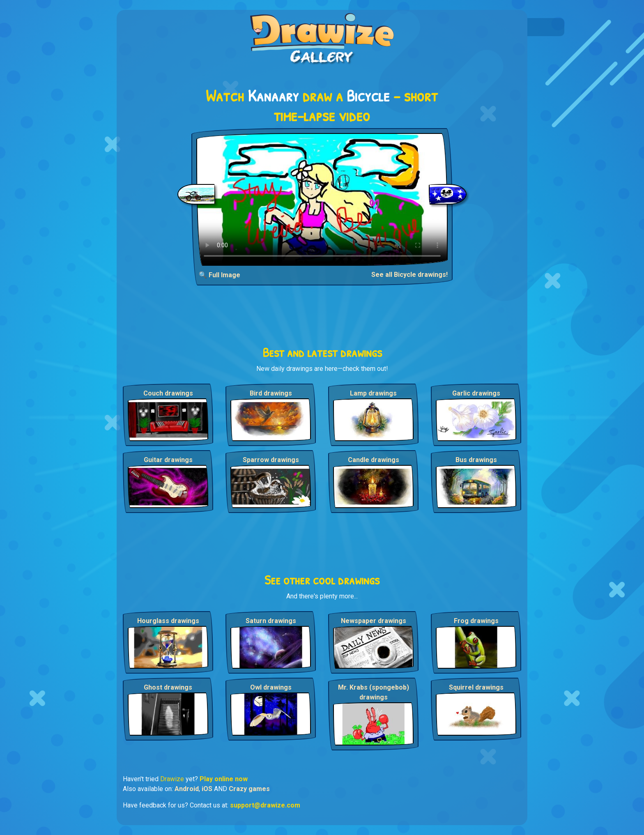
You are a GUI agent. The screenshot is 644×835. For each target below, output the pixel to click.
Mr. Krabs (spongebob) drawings (374, 692)
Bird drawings (271, 393)
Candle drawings (374, 460)
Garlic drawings (476, 393)
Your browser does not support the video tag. (322, 199)
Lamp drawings (373, 393)
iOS (207, 789)
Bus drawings (476, 460)
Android (187, 789)
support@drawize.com (265, 805)
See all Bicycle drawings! (409, 275)
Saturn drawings (271, 621)
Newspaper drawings (374, 621)
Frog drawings (476, 621)
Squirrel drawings (476, 687)
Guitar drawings (168, 460)
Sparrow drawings (271, 460)
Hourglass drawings (168, 621)
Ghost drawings (168, 687)
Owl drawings (271, 687)
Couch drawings (168, 393)
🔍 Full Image (220, 275)
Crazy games (249, 789)
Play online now (224, 779)
